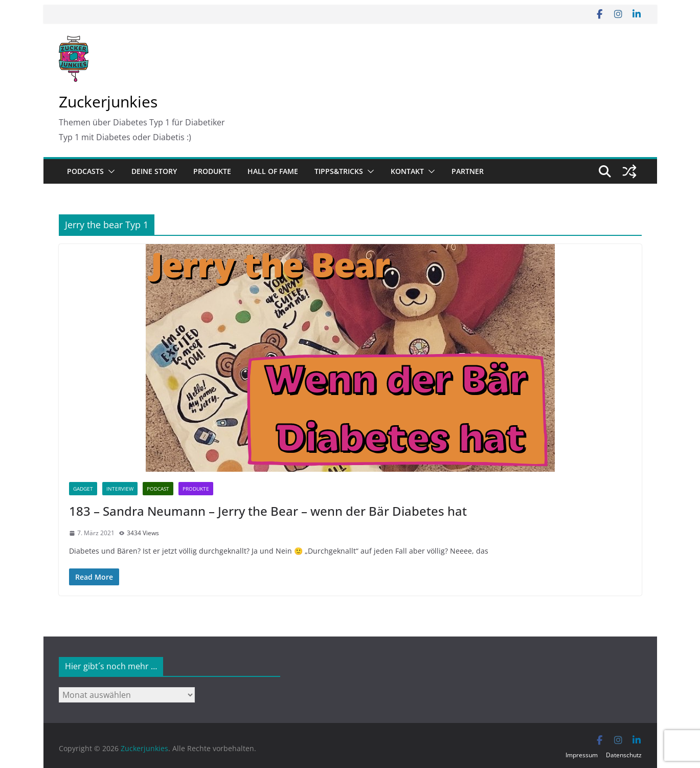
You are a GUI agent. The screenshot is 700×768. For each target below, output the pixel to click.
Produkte (212, 171)
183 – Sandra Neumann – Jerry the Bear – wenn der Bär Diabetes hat (268, 511)
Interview (120, 489)
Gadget (83, 489)
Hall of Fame (273, 171)
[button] (109, 171)
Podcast (158, 489)
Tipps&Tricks (339, 171)
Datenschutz (624, 755)
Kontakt (407, 171)
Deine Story (154, 171)
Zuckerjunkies (108, 102)
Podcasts (85, 171)
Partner (468, 171)
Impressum (582, 755)
